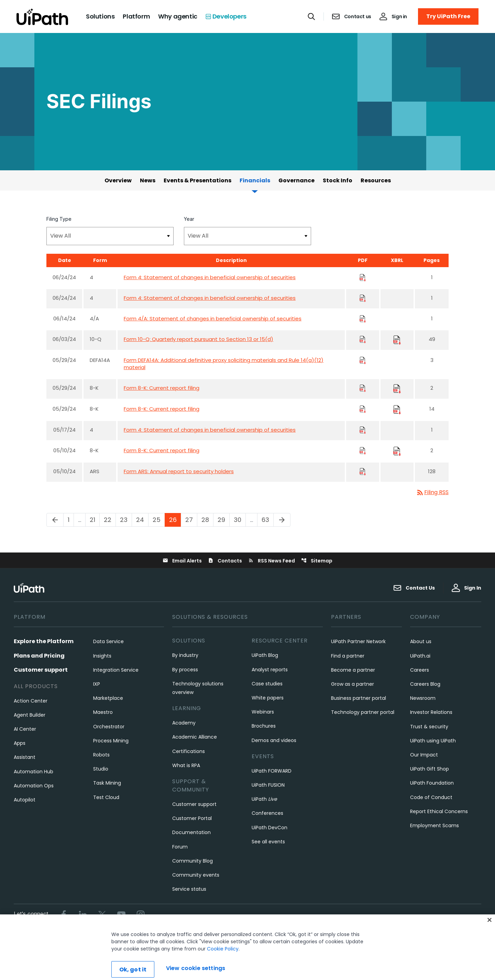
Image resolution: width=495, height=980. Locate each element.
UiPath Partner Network (358, 641)
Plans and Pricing (39, 656)
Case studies (267, 684)
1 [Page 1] (71, 520)
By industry (185, 655)
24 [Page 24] (142, 520)
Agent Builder (30, 715)
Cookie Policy (223, 963)
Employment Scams (434, 825)
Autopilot (25, 800)
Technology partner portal (363, 712)
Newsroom (423, 698)
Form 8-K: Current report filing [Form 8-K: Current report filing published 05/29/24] (162, 388)
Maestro (103, 712)
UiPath (264, 799)
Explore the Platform (44, 641)
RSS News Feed (272, 561)
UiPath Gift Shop (430, 769)
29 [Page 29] (223, 520)
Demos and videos (274, 740)
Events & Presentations (197, 180)
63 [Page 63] (267, 520)
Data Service (108, 641)
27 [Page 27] (191, 520)
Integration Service (116, 670)
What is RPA (186, 765)
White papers (268, 698)
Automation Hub (34, 772)
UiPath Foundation (432, 783)
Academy (184, 723)
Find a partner (348, 656)
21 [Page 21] (95, 520)
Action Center (31, 701)
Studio (101, 769)
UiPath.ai (420, 656)
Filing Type (59, 219)
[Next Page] (282, 520)
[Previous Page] (55, 520)
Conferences (267, 813)
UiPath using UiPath (433, 741)
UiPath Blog (265, 655)
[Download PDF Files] (363, 277)
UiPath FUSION (268, 785)
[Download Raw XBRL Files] (397, 340)
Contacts (225, 561)
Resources (376, 180)
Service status (189, 889)
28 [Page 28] (207, 520)
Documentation (191, 832)
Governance (296, 180)
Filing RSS (432, 492)
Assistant (25, 757)
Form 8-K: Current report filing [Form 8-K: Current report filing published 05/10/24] (162, 450)
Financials (255, 180)
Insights (102, 656)
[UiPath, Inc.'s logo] (30, 588)
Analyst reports (270, 670)
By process (185, 670)
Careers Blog (425, 684)
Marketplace (108, 698)
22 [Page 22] (110, 520)
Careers (420, 670)
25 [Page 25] (159, 520)
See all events (268, 842)
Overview (118, 180)
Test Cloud (106, 797)
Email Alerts (182, 561)
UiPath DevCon (269, 828)
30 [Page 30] (240, 520)
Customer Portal (192, 818)
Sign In (466, 588)
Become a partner (353, 670)
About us (421, 641)
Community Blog (192, 861)
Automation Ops (34, 786)
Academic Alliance (195, 737)
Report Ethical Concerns (439, 811)
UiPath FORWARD (272, 771)
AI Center (25, 729)
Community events (196, 875)
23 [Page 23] (126, 520)
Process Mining (111, 741)
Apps (20, 743)
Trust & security (429, 727)
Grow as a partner (353, 684)
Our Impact (424, 755)
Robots (101, 755)
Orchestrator (109, 727)
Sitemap (317, 561)
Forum (180, 847)
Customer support (41, 670)
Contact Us (414, 588)
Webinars (263, 712)
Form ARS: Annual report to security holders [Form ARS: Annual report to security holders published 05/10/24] (179, 471)
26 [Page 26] (175, 520)
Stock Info (338, 180)
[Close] (489, 934)
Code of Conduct (431, 797)
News (148, 180)
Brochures (264, 726)
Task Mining (107, 783)
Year (189, 219)
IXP (97, 684)
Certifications (189, 751)
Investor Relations (431, 712)
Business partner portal (359, 698)
